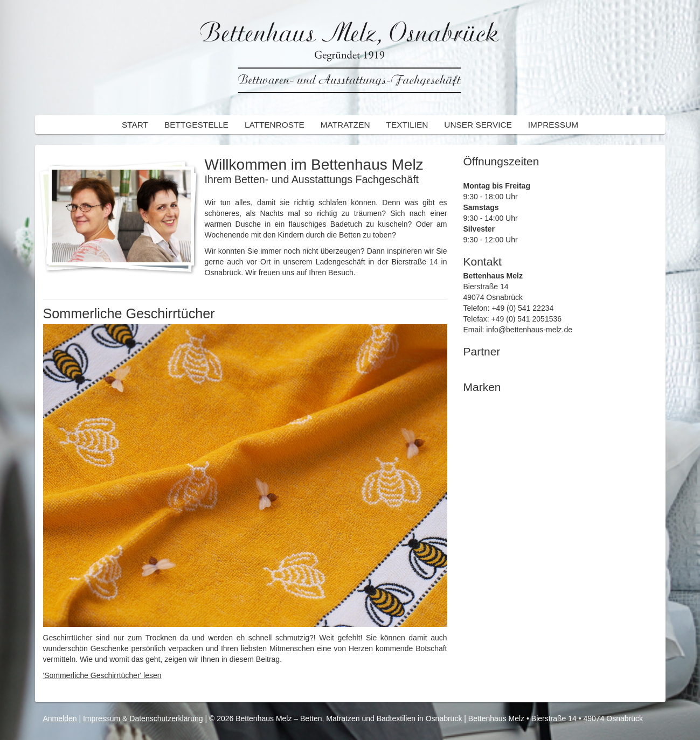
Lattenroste (275, 125)
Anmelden (60, 718)
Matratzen (345, 125)
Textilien (407, 125)
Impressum (553, 125)
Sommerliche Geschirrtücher (129, 313)
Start (135, 125)
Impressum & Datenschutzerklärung (143, 718)
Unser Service (478, 125)
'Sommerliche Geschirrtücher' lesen (102, 675)
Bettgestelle (196, 125)
